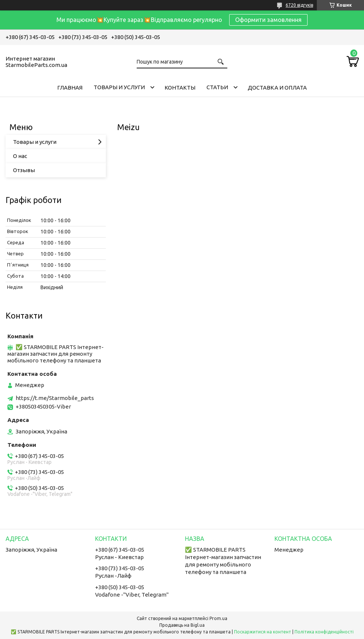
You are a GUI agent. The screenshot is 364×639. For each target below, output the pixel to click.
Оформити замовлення (268, 20)
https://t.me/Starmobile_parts (55, 398)
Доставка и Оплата (277, 88)
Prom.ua (218, 618)
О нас (20, 156)
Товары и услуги (119, 87)
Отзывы (24, 170)
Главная (70, 88)
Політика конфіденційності (324, 632)
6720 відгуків (299, 5)
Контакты (180, 88)
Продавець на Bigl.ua (182, 625)
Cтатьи (217, 87)
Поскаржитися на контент (263, 632)
